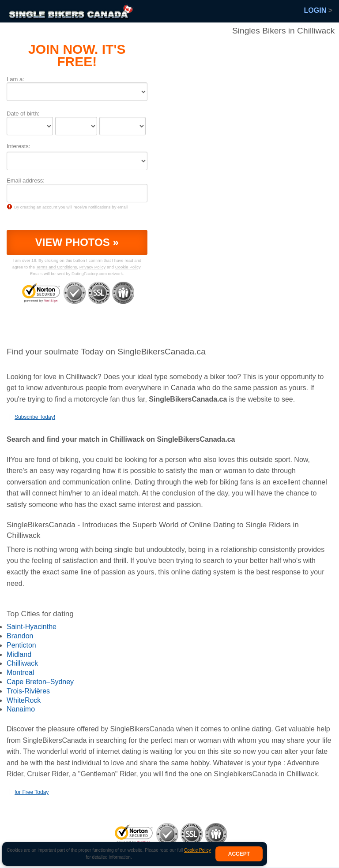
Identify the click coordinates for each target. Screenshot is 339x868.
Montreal (20, 672)
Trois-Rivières (28, 691)
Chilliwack (22, 663)
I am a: (15, 79)
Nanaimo (21, 709)
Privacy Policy (93, 267)
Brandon (20, 636)
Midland (19, 654)
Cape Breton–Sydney (40, 682)
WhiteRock (24, 700)
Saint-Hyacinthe (32, 627)
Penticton (21, 645)
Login (318, 10)
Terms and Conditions (57, 267)
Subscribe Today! (35, 417)
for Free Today (32, 792)
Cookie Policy (198, 850)
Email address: (26, 181)
